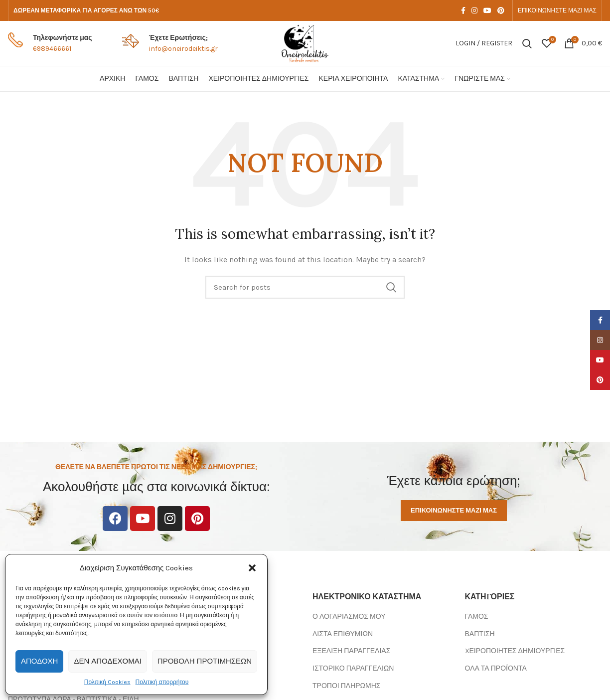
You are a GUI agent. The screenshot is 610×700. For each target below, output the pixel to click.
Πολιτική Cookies (107, 682)
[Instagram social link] (474, 10)
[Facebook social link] (463, 10)
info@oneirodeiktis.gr (183, 49)
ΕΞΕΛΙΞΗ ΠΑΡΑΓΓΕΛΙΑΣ (351, 651)
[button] (252, 568)
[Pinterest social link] (501, 10)
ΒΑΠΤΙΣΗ (480, 634)
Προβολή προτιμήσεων (205, 661)
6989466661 (52, 49)
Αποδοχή (39, 661)
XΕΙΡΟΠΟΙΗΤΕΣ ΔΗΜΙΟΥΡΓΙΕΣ (515, 651)
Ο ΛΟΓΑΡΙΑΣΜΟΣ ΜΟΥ (349, 616)
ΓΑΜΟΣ (477, 616)
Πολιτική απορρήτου (162, 682)
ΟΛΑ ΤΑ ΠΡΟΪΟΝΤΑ (496, 668)
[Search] (527, 43)
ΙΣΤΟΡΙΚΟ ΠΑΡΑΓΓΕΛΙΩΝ (353, 668)
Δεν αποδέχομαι (107, 661)
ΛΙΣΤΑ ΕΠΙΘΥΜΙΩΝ (343, 634)
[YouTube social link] (487, 10)
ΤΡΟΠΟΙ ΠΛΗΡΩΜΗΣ (346, 686)
